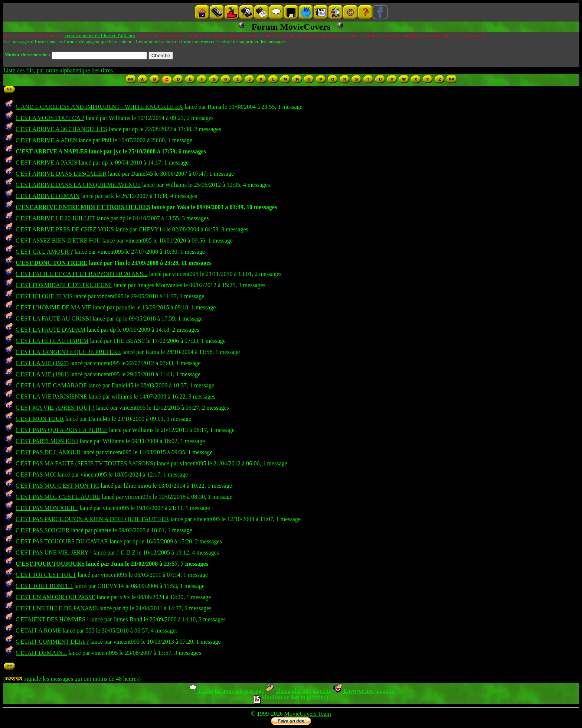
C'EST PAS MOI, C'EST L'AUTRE (58, 497)
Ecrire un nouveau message (226, 691)
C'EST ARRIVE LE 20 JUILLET (55, 218)
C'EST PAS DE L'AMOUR (48, 452)
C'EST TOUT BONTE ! (44, 586)
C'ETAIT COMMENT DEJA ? (52, 642)
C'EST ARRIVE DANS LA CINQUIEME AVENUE (78, 185)
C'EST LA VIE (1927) (42, 363)
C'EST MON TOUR (40, 419)
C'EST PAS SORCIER (42, 530)
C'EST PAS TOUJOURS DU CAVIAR (62, 541)
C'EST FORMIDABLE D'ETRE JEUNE (64, 285)
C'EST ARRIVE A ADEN (46, 140)
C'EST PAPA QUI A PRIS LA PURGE (62, 430)
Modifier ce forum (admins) (291, 697)
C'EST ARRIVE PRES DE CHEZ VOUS (65, 229)
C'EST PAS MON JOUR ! (47, 508)
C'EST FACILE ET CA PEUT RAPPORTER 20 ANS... (81, 274)
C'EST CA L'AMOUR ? (44, 252)
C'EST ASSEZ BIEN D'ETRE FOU (58, 240)
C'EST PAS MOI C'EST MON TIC (57, 486)
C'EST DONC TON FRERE (51, 263)
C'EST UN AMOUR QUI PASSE (55, 597)
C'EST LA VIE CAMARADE (51, 385)
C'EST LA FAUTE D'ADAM (50, 330)
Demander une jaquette (298, 691)
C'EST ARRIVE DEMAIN (48, 196)
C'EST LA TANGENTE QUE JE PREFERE (68, 352)
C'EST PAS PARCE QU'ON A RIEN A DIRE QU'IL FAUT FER (92, 519)
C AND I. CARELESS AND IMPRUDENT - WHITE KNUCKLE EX (99, 107)
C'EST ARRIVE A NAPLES (51, 151)
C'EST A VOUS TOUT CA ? (50, 118)
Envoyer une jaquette (363, 691)
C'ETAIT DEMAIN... (41, 653)
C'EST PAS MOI (36, 474)
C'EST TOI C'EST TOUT (46, 575)
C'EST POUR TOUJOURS (50, 564)
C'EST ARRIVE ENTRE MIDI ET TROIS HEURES (83, 207)
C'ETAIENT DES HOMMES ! (52, 619)
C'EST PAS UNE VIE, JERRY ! (54, 552)
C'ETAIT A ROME (38, 630)
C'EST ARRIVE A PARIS (46, 162)
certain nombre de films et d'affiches (100, 35)
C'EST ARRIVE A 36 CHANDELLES (61, 129)
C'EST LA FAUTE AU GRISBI (53, 318)
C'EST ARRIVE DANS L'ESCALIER (61, 174)
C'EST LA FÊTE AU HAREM (52, 341)
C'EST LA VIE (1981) (42, 374)
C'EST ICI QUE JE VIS (44, 296)
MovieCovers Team (308, 714)
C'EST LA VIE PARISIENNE (51, 396)
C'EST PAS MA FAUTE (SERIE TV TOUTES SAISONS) (85, 463)
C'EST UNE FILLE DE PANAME (57, 608)
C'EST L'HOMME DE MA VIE (53, 307)
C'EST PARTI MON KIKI (47, 441)
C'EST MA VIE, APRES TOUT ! (55, 408)
